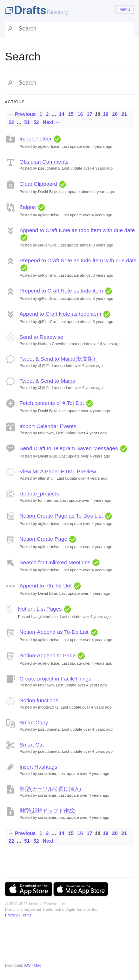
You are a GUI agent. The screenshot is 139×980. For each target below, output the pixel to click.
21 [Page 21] (124, 114)
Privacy (11, 915)
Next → (51, 122)
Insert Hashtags (39, 767)
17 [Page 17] (90, 114)
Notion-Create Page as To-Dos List (61, 516)
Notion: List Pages (40, 609)
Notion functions (39, 700)
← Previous (22, 114)
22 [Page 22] (12, 122)
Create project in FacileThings (55, 679)
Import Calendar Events (48, 426)
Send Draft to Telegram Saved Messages (69, 448)
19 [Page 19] (106, 114)
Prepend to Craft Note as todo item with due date (78, 260)
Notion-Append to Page (48, 655)
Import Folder (36, 139)
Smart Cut (32, 745)
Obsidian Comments (44, 162)
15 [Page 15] (71, 114)
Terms (26, 915)
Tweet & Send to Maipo (48, 381)
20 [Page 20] (115, 114)
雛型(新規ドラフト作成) (48, 811)
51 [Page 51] (27, 122)
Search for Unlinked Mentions (55, 562)
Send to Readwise (42, 337)
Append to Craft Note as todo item (61, 314)
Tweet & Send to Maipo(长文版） (59, 359)
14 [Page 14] (62, 114)
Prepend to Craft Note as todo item (61, 291)
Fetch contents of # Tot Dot (52, 403)
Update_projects (39, 494)
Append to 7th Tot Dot (46, 586)
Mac (37, 965)
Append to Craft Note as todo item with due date (77, 230)
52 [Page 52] (36, 122)
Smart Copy (34, 722)
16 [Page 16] (80, 114)
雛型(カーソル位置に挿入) (50, 789)
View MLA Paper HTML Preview (58, 471)
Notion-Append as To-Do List (54, 632)
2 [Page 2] (47, 114)
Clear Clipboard (38, 184)
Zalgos (28, 207)
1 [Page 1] (41, 114)
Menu (125, 9)
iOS (27, 965)
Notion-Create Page (44, 539)
